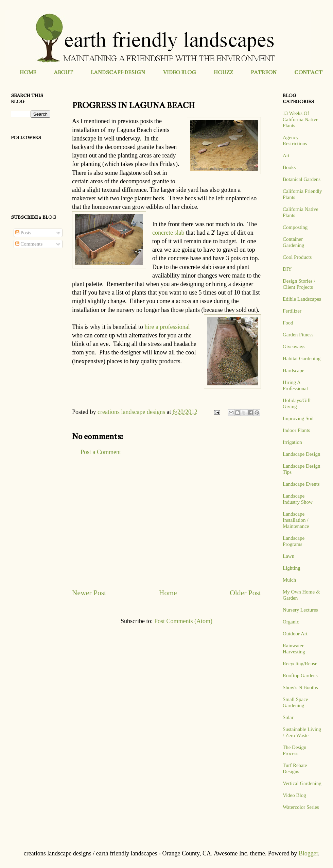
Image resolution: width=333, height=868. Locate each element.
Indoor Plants (296, 430)
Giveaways (294, 347)
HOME (28, 72)
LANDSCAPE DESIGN (118, 72)
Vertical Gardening (302, 783)
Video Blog (294, 795)
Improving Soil (298, 418)
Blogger (308, 853)
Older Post (245, 593)
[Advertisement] (166, 522)
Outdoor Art (295, 634)
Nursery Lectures (300, 610)
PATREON (264, 72)
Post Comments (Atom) (183, 621)
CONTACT (308, 72)
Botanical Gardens (302, 179)
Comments (29, 244)
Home (168, 593)
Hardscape (293, 370)
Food (288, 323)
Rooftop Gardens (300, 675)
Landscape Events (301, 484)
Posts (23, 233)
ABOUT (63, 72)
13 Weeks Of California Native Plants (301, 119)
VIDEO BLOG (179, 72)
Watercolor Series (301, 807)
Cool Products (297, 257)
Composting (295, 227)
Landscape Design (301, 454)
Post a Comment (101, 452)
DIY (287, 269)
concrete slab (168, 233)
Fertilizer (292, 311)
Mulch (289, 580)
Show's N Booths (300, 687)
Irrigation (292, 442)
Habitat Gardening (302, 358)
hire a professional (167, 327)
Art (286, 155)
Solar (288, 717)
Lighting (292, 568)
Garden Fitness (298, 335)
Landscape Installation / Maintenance (296, 520)
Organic (291, 622)
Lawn (288, 556)
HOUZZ (223, 72)
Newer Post (89, 593)
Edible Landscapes (302, 299)
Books (289, 167)
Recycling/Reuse (300, 664)
